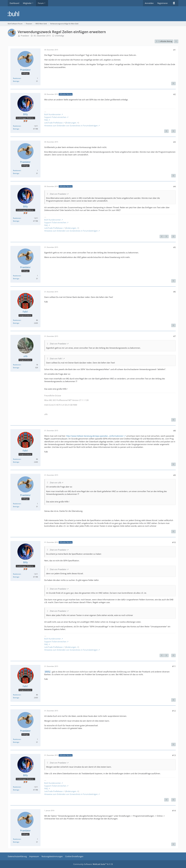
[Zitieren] (173, 84)
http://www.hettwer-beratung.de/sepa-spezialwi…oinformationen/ (95, 436)
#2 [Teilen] (175, 94)
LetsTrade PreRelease (53, 123)
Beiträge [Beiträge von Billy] (16, 129)
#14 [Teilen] (174, 811)
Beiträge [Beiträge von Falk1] (16, 323)
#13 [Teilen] (174, 755)
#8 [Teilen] (175, 431)
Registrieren (163, 3)
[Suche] (174, 3)
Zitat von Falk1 (56, 359)
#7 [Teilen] (175, 336)
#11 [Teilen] (174, 666)
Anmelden (149, 3)
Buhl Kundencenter (53, 114)
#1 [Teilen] (175, 50)
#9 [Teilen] (175, 475)
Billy (48, 672)
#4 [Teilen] (175, 186)
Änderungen (71, 123)
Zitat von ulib (55, 483)
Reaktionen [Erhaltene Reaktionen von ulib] (17, 365)
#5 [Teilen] (175, 247)
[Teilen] (176, 41)
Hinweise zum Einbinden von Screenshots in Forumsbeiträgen (71, 126)
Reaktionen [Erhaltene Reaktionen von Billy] (17, 126)
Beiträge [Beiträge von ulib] (16, 368)
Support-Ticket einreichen (55, 117)
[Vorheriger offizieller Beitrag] (162, 236)
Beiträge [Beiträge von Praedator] (16, 81)
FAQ (46, 120)
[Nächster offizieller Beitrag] (166, 131)
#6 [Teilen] (175, 292)
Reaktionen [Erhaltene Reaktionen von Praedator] (17, 78)
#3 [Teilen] (175, 142)
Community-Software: (93, 864)
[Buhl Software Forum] (93, 14)
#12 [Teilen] (174, 711)
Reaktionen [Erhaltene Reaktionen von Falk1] (17, 320)
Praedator (25, 36)
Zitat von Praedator (58, 194)
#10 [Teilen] (174, 542)
